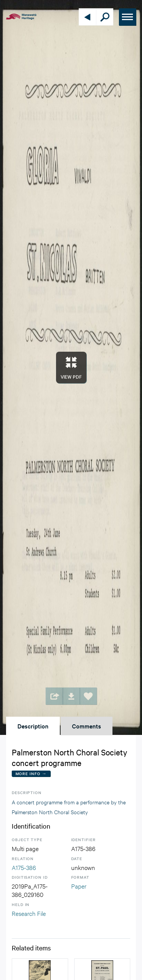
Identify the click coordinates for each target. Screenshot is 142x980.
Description (33, 726)
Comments (87, 726)
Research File (29, 913)
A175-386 (24, 867)
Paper (79, 886)
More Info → (31, 773)
